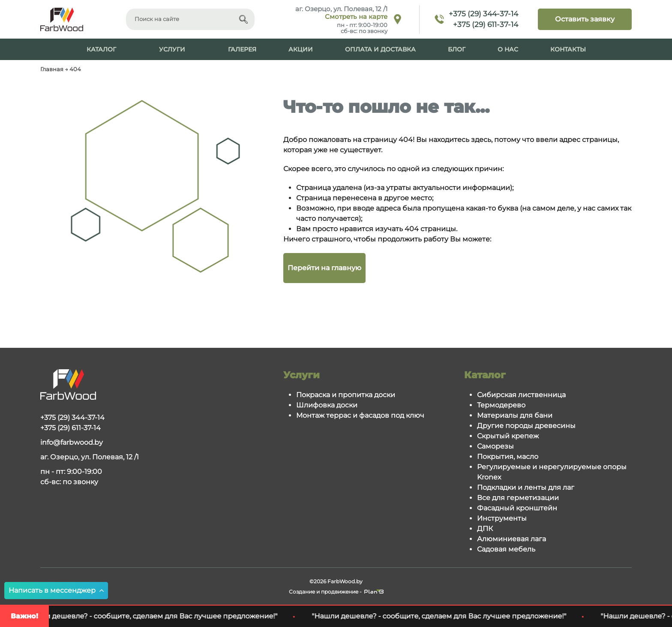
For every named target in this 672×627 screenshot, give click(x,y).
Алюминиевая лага (511, 539)
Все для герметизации (518, 498)
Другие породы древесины (526, 426)
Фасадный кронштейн (517, 508)
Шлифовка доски (327, 405)
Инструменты (502, 518)
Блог (457, 49)
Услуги (172, 49)
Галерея (242, 49)
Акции (301, 49)
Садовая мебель (506, 549)
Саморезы (495, 446)
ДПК (485, 529)
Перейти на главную (324, 268)
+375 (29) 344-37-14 (483, 14)
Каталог (101, 49)
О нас (508, 49)
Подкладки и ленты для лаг (526, 487)
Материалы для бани (515, 415)
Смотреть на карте (356, 17)
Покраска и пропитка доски (346, 395)
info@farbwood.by (72, 442)
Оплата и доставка (380, 49)
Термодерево (501, 405)
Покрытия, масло (508, 457)
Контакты (568, 49)
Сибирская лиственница (521, 395)
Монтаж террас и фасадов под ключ (360, 415)
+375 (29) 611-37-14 (486, 24)
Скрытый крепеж (508, 436)
